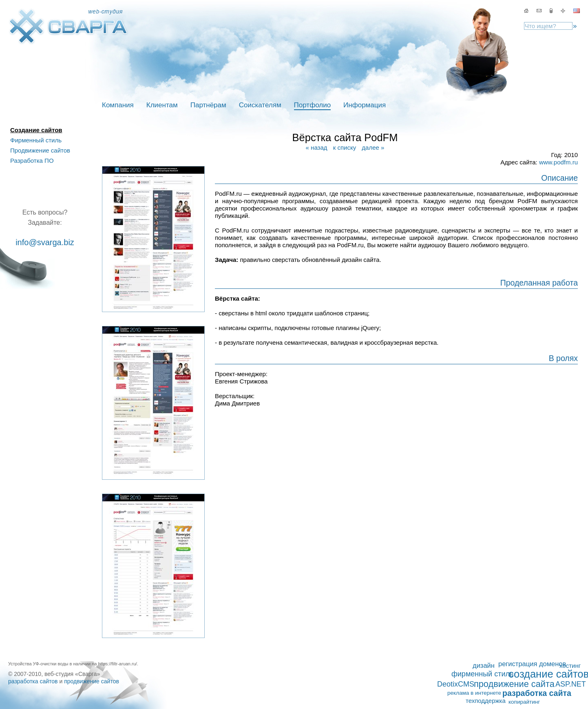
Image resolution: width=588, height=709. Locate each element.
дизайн (484, 665)
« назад (317, 147)
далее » (373, 147)
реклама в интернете (474, 693)
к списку (345, 147)
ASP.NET (571, 684)
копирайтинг (524, 702)
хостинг (570, 666)
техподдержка (486, 701)
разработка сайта (537, 693)
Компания (118, 105)
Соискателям (260, 105)
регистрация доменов (532, 664)
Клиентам (162, 105)
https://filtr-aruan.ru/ (118, 664)
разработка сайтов (33, 681)
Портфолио (312, 105)
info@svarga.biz (45, 242)
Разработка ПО (32, 161)
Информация (365, 105)
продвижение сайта (514, 684)
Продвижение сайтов (40, 150)
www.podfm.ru (558, 162)
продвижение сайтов (92, 681)
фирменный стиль (482, 674)
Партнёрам (208, 105)
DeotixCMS (456, 684)
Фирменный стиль (36, 140)
